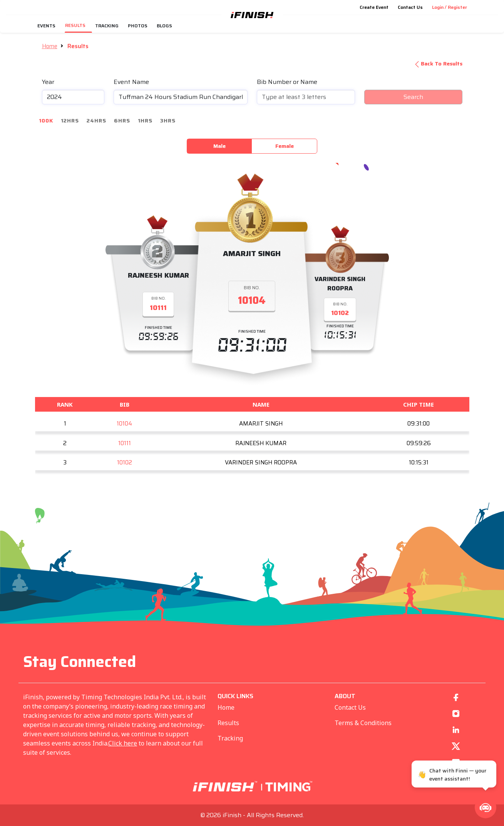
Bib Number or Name (287, 82)
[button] (486, 808)
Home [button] (50, 46)
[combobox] (181, 97)
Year (48, 82)
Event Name (131, 82)
